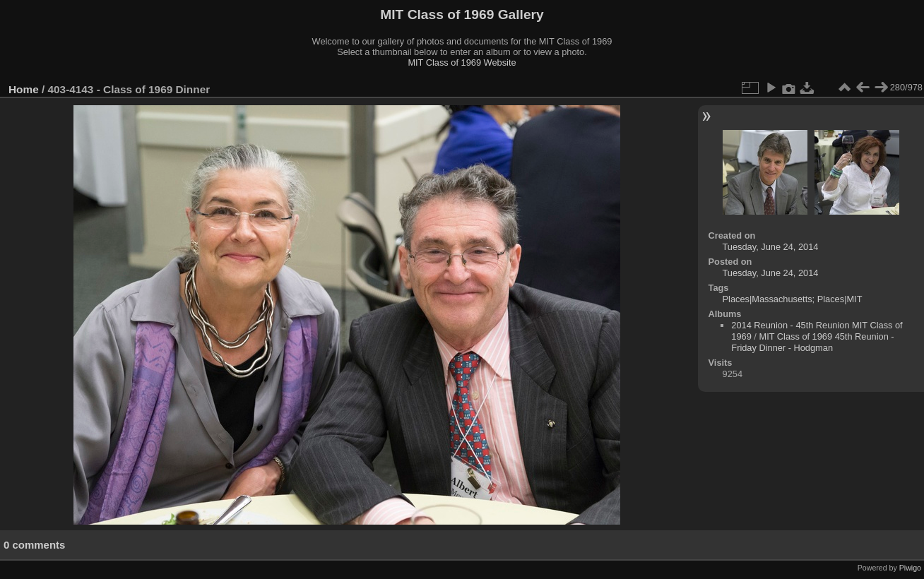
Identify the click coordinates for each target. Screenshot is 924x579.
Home (24, 89)
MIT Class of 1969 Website (462, 62)
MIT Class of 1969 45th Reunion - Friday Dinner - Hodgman (812, 342)
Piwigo (910, 568)
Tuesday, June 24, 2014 (771, 247)
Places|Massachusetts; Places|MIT (793, 299)
